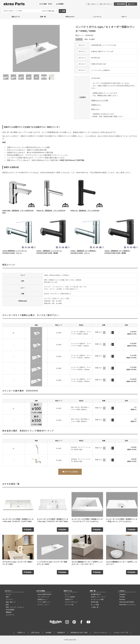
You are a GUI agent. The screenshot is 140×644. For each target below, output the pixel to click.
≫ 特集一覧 (95, 607)
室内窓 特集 (95, 602)
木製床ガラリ (69, 599)
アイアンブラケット (71, 602)
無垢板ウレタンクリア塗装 (100, 100)
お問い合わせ (35, 633)
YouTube (122, 597)
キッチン (9, 594)
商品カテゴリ (16, 17)
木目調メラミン (96, 105)
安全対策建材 (10, 610)
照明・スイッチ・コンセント (15, 607)
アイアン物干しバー (44, 602)
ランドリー (9, 599)
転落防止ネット (43, 599)
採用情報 (60, 633)
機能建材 (9, 612)
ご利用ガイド (21, 633)
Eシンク (67, 594)
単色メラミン (95, 109)
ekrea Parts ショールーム (127, 605)
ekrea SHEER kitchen (44, 594)
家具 (7, 605)
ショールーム (97, 17)
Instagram (122, 594)
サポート (124, 17)
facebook (122, 599)
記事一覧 (43, 17)
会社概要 (48, 633)
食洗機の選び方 (96, 594)
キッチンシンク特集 (97, 599)
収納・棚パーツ (11, 602)
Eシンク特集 (95, 605)
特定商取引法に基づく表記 (79, 633)
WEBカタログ (70, 17)
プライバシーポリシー (100, 633)
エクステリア (10, 615)
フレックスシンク (43, 597)
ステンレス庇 (69, 605)
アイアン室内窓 (70, 597)
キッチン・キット (43, 605)
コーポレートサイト (120, 633)
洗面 (7, 597)
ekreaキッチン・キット (98, 597)
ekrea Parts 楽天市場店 (127, 602)
